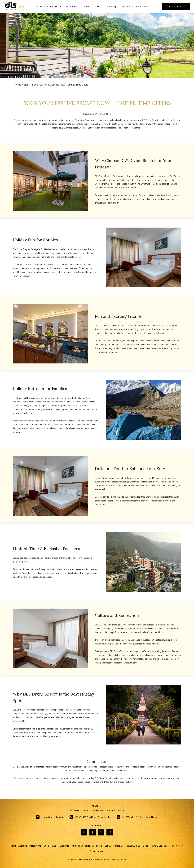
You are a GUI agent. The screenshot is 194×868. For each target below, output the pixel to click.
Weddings (111, 6)
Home (18, 85)
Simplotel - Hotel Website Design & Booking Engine (102, 860)
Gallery (108, 846)
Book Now (176, 6)
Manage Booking (97, 851)
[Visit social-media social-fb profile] (93, 832)
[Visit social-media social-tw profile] (101, 832)
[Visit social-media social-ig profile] (110, 832)
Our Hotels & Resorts (48, 6)
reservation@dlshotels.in (53, 817)
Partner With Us (133, 846)
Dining (98, 6)
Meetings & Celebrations (135, 6)
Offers (86, 6)
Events (99, 846)
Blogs (27, 85)
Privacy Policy (177, 846)
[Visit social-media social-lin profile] (84, 832)
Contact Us (118, 846)
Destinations (71, 6)
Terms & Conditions (160, 846)
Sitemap (72, 860)
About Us (23, 846)
